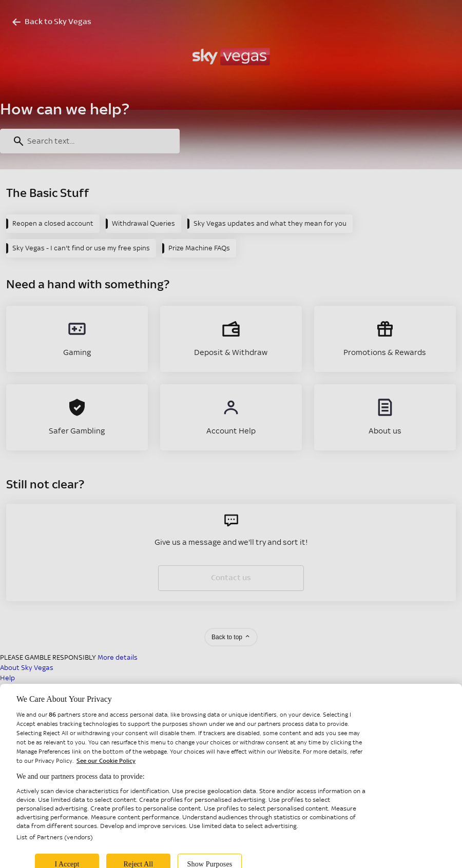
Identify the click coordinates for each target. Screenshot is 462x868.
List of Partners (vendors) (55, 845)
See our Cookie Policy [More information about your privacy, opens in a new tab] (106, 768)
